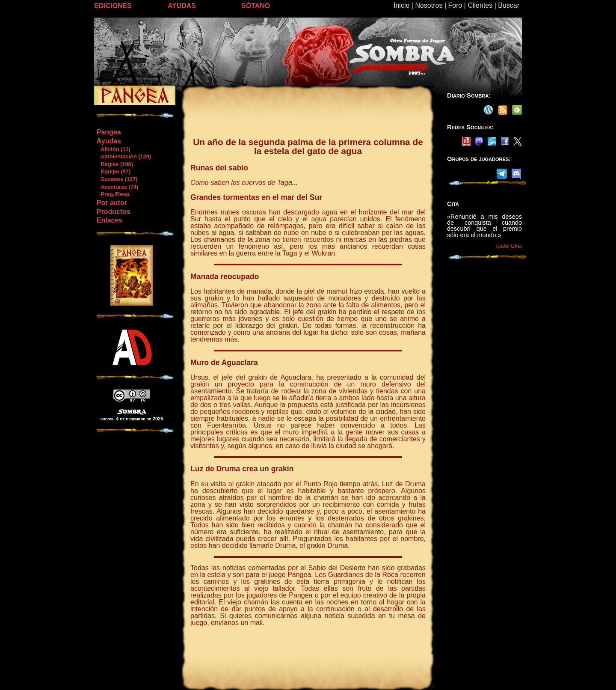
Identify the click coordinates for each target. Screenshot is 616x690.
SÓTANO (256, 6)
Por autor (112, 203)
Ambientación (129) (124, 156)
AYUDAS (182, 6)
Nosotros (429, 5)
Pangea (109, 132)
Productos (114, 212)
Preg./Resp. (114, 194)
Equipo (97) (113, 171)
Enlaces (110, 220)
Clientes (480, 5)
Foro (455, 5)
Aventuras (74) (117, 187)
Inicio (401, 5)
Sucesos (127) (117, 179)
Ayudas (109, 141)
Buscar (509, 5)
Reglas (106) (115, 164)
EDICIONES (113, 6)
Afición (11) (113, 149)
